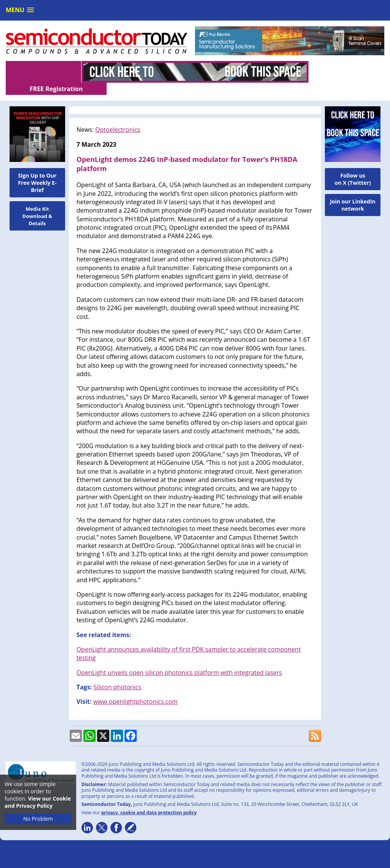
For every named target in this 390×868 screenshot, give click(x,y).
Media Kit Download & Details (38, 204)
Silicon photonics (117, 675)
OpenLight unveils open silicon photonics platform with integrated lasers (179, 660)
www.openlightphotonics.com (135, 689)
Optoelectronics (118, 117)
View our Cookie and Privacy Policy (38, 802)
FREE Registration (346, 72)
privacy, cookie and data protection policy (149, 800)
